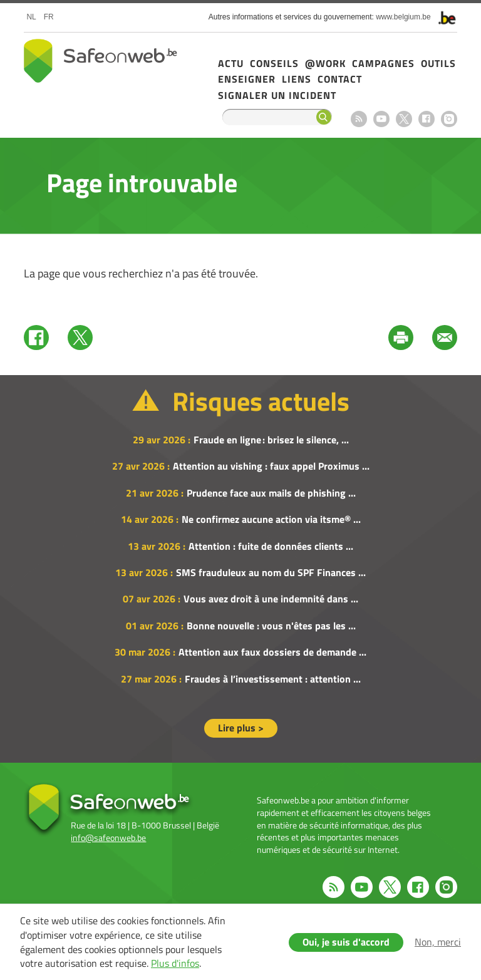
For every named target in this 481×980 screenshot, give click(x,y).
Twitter (80, 338)
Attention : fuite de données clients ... (271, 546)
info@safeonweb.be (108, 838)
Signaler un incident (277, 95)
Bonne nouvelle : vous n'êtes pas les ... (271, 626)
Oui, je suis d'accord (346, 942)
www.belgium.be (403, 17)
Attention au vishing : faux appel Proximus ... (271, 466)
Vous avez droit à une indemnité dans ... (271, 599)
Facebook (427, 119)
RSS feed (359, 119)
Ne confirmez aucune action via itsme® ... (271, 519)
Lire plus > (241, 728)
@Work (325, 63)
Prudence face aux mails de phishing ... (271, 493)
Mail (445, 338)
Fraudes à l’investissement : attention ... (273, 679)
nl (31, 17)
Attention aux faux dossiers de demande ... (272, 652)
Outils (438, 63)
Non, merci (438, 942)
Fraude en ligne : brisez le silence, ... (271, 440)
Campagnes (383, 63)
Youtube (381, 119)
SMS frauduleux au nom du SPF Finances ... (271, 572)
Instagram (449, 119)
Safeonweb (101, 61)
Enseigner (247, 79)
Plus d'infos (175, 963)
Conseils (274, 63)
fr (49, 17)
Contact (340, 79)
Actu (231, 63)
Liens (297, 79)
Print (401, 338)
